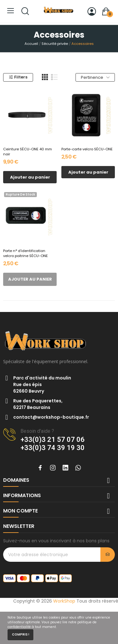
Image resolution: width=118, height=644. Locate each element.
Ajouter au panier (30, 177)
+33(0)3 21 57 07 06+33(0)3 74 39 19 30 (53, 444)
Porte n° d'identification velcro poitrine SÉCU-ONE (25, 253)
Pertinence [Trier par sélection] (95, 77)
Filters (18, 77)
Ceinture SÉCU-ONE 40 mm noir (28, 152)
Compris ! (21, 634)
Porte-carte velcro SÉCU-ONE (87, 149)
